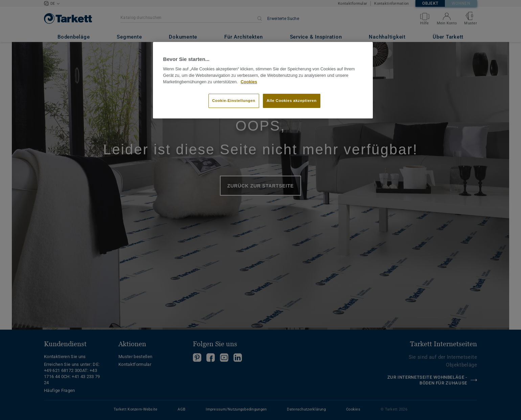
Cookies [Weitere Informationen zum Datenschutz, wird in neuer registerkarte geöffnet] (249, 82)
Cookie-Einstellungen (234, 101)
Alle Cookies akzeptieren (292, 101)
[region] (263, 80)
